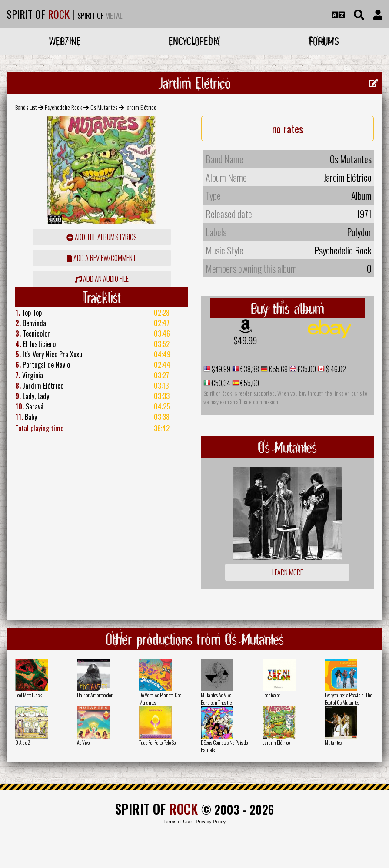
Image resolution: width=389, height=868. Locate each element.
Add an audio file (102, 279)
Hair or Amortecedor (95, 695)
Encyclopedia (194, 41)
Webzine (65, 41)
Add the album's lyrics (102, 237)
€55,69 (278, 369)
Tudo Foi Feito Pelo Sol (158, 742)
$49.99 (245, 340)
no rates (288, 129)
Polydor (359, 232)
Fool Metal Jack (28, 695)
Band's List (26, 107)
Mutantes (333, 742)
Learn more (288, 572)
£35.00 (306, 369)
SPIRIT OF (38, 14)
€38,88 (249, 369)
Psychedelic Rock (63, 107)
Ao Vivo (83, 742)
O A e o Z (23, 742)
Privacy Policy (211, 822)
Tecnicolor (272, 695)
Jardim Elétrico (276, 742)
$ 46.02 (335, 369)
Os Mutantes (104, 107)
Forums (324, 41)
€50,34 (220, 383)
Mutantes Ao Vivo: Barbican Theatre (217, 699)
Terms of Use (178, 822)
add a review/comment (101, 258)
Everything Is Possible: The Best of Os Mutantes (348, 699)
